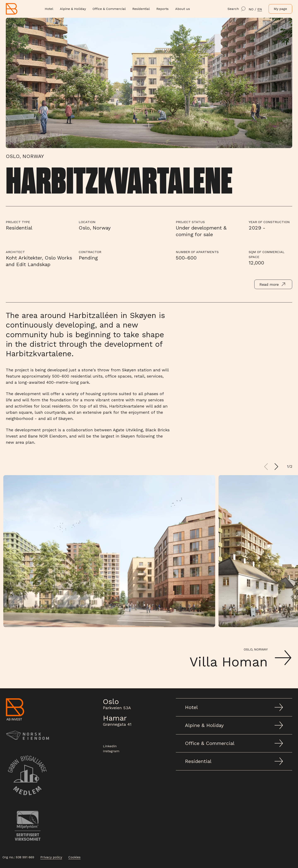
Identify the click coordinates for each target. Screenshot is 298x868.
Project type (18, 222)
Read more (273, 284)
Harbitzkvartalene (56, 25)
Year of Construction (269, 222)
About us (183, 9)
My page (280, 9)
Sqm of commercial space (267, 254)
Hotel (49, 9)
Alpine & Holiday (73, 9)
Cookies (74, 857)
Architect (15, 252)
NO (251, 9)
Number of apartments (197, 252)
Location (87, 222)
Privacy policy (51, 857)
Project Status (190, 222)
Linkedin (110, 746)
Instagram (111, 751)
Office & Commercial (109, 9)
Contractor (90, 252)
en (260, 9)
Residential (141, 9)
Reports (162, 9)
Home (17, 25)
